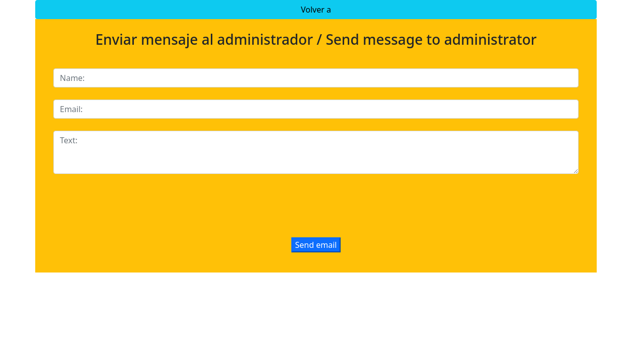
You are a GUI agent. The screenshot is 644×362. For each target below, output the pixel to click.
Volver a (316, 10)
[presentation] (130, 206)
